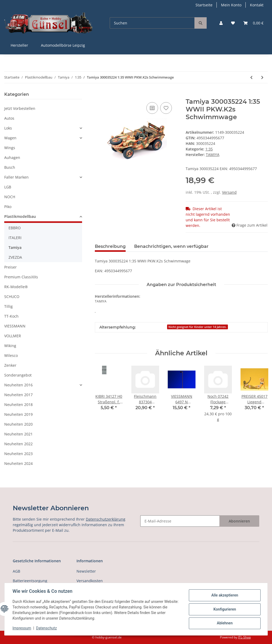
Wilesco (11, 355)
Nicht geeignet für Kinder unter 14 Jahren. (197, 327)
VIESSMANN (15, 326)
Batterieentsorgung (30, 581)
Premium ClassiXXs (21, 277)
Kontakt (257, 5)
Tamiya (15, 247)
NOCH (10, 197)
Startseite (204, 5)
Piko (8, 207)
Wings (10, 148)
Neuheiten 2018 (18, 405)
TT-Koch (11, 316)
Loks (8, 128)
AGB (16, 571)
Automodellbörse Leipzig (63, 45)
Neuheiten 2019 (18, 414)
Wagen (10, 138)
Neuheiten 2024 (18, 463)
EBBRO (15, 228)
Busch (10, 167)
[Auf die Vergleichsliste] (152, 108)
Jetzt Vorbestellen (20, 108)
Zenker (10, 365)
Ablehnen (224, 623)
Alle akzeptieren (224, 595)
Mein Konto (231, 5)
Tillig (8, 306)
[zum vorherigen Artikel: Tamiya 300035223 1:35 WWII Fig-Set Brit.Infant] (251, 77)
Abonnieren (239, 521)
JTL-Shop (244, 637)
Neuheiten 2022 (18, 444)
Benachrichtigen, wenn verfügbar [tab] (171, 246)
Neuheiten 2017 (18, 395)
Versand (229, 192)
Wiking (10, 346)
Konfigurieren (224, 609)
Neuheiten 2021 (18, 434)
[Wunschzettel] (233, 23)
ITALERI (15, 238)
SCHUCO (12, 297)
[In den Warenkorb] (99, 95)
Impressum (22, 628)
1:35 (209, 149)
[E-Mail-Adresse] (180, 521)
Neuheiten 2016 (18, 385)
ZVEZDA (15, 257)
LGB (8, 187)
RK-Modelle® (16, 287)
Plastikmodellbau (20, 216)
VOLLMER (13, 336)
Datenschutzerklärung (106, 519)
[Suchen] (152, 23)
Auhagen (12, 157)
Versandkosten (90, 581)
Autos (9, 118)
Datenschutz (47, 628)
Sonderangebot (18, 375)
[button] (221, 23)
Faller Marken (16, 177)
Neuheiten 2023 (18, 454)
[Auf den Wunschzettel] (166, 108)
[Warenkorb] (253, 23)
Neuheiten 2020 (18, 424)
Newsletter (86, 571)
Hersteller (19, 45)
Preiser (10, 267)
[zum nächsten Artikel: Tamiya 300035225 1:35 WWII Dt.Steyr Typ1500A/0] (262, 77)
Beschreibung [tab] (110, 246)
